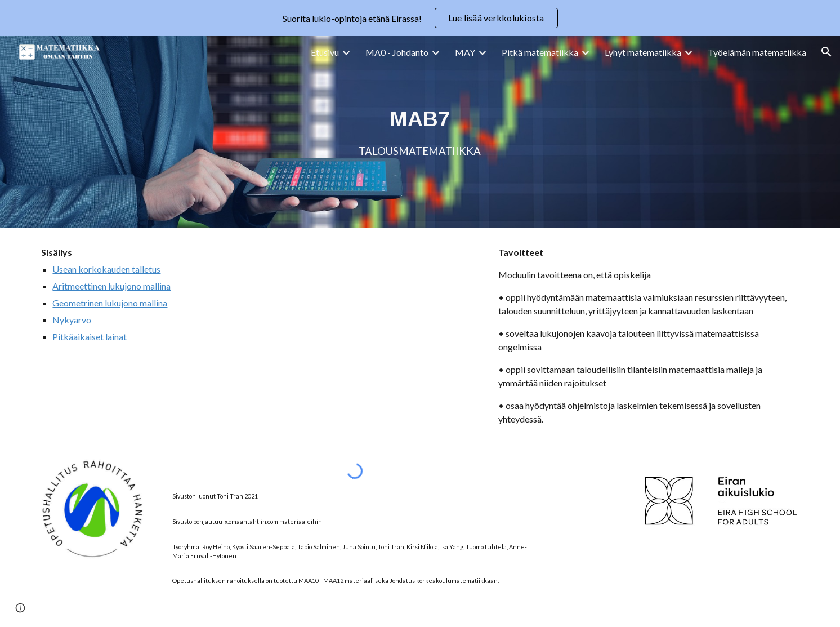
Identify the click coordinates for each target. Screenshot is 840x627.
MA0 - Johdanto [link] (397, 52)
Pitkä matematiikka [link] (540, 52)
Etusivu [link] (325, 52)
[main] (420, 132)
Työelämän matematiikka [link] (757, 52)
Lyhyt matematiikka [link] (643, 52)
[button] (826, 52)
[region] (420, 18)
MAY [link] (465, 52)
